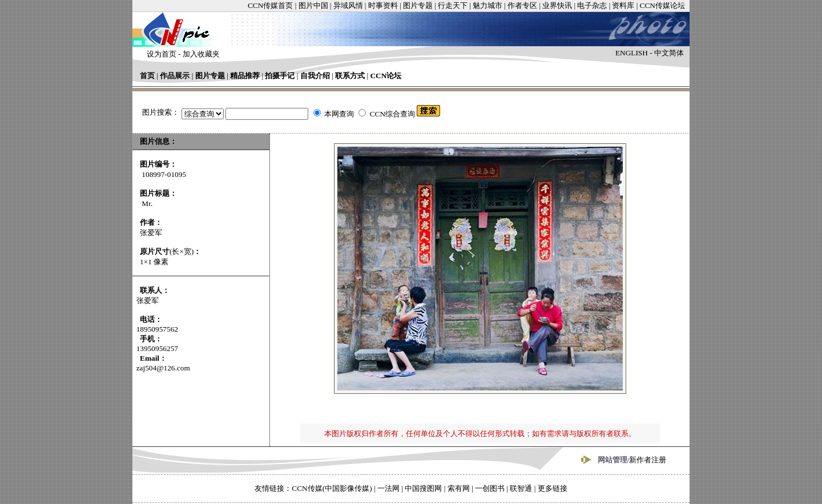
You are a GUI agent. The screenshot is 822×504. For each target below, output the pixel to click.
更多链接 (553, 488)
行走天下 (453, 5)
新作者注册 (648, 460)
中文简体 (669, 53)
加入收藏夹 (201, 54)
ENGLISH (632, 53)
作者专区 (522, 5)
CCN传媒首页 (270, 5)
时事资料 (383, 5)
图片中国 (313, 5)
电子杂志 (592, 5)
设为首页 (162, 54)
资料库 (623, 5)
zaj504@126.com (163, 368)
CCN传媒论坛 (662, 5)
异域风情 (348, 5)
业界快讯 (557, 5)
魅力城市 (487, 5)
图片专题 (418, 5)
